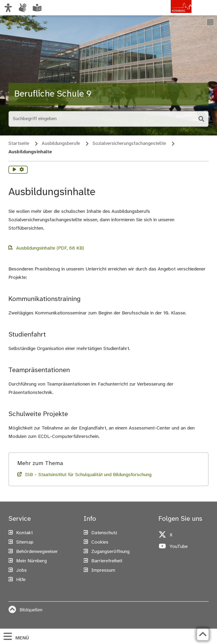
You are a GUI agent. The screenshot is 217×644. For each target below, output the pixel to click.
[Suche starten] (201, 119)
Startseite (19, 144)
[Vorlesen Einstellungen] (22, 170)
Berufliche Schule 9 (53, 94)
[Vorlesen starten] (14, 170)
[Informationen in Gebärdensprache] (23, 8)
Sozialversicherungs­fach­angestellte (129, 144)
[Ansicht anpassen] (8, 8)
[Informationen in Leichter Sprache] (37, 8)
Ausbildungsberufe (61, 144)
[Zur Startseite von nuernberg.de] (171, 13)
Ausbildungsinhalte (30, 152)
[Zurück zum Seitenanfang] (203, 634)
